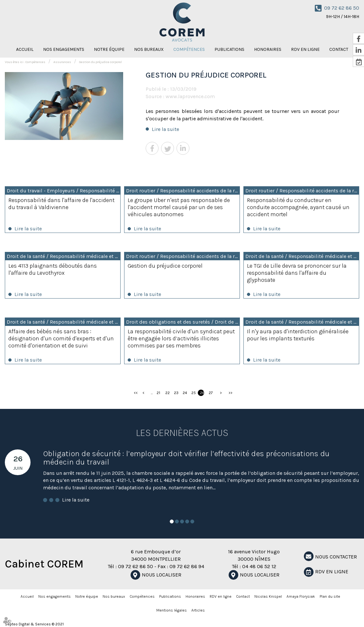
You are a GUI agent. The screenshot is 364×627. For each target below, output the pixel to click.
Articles (198, 610)
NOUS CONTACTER (336, 557)
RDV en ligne (305, 49)
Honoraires (268, 49)
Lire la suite (165, 129)
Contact (243, 596)
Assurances (62, 62)
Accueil (25, 49)
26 (202, 393)
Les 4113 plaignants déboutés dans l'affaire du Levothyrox (53, 269)
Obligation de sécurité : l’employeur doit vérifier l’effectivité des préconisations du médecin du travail (186, 458)
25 (193, 393)
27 (211, 393)
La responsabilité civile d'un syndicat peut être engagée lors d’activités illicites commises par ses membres (181, 338)
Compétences (189, 49)
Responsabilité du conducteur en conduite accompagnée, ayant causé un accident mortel (298, 207)
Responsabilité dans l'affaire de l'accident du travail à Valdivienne (61, 204)
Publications (229, 49)
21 (158, 393)
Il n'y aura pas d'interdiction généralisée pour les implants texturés (298, 335)
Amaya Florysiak (301, 596)
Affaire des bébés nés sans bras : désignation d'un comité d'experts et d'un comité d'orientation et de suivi (61, 338)
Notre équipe (109, 49)
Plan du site (330, 596)
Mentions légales (172, 610)
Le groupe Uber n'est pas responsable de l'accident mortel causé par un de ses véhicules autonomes (179, 207)
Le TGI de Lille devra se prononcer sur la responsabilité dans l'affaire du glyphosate (297, 273)
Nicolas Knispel (268, 596)
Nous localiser (162, 575)
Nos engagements (64, 49)
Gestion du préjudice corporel (100, 62)
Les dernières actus (182, 433)
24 (185, 393)
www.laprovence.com (190, 96)
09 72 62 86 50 (342, 8)
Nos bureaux (149, 49)
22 (167, 393)
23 (176, 393)
